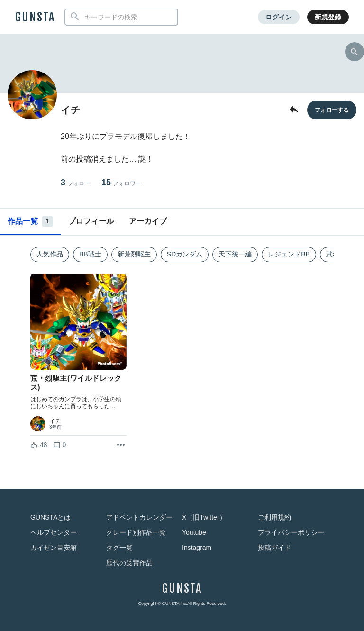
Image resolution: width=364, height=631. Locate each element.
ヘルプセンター (54, 532)
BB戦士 (90, 254)
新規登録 (328, 17)
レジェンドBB (289, 254)
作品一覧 (30, 221)
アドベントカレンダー (139, 517)
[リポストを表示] (121, 445)
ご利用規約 (274, 517)
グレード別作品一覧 (136, 532)
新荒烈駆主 (134, 254)
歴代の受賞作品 (129, 563)
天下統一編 (235, 254)
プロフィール (91, 221)
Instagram (197, 548)
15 (121, 183)
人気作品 (50, 254)
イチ (55, 421)
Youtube (194, 532)
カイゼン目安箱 (54, 548)
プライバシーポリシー (291, 532)
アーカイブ (148, 221)
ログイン (279, 17)
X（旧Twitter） (204, 517)
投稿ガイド (274, 548)
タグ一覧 (119, 548)
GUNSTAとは (50, 517)
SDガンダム (185, 254)
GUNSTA (35, 17)
